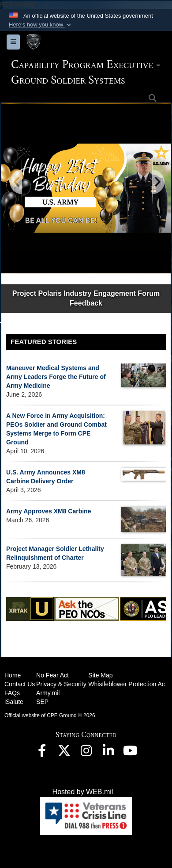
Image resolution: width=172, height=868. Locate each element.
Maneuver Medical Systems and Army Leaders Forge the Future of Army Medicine (56, 377)
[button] (41, 25)
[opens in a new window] (42, 753)
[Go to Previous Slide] (16, 182)
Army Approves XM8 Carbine (49, 511)
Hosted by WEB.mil (83, 792)
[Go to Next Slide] (158, 182)
